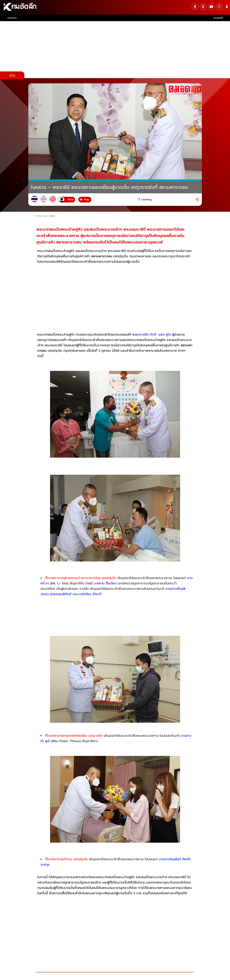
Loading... (147, 200)
